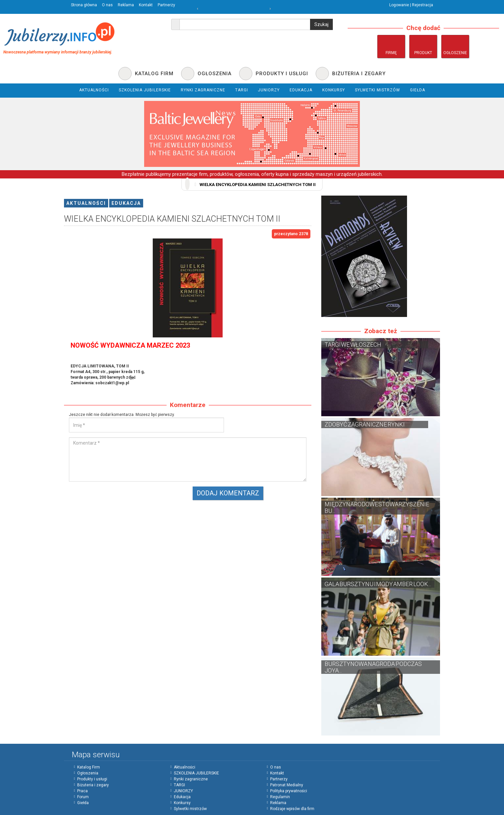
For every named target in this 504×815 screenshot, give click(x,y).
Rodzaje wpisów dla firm (292, 809)
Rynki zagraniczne (191, 779)
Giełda (83, 803)
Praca (82, 791)
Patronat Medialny (287, 785)
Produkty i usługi (92, 779)
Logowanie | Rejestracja (411, 5)
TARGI (179, 785)
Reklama (126, 5)
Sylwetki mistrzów (190, 809)
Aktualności (86, 203)
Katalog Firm (89, 767)
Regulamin (280, 797)
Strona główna (84, 5)
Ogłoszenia (88, 773)
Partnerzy (166, 5)
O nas (107, 5)
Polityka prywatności (289, 791)
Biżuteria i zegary (93, 785)
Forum (83, 797)
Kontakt (146, 5)
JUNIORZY (183, 791)
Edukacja (126, 203)
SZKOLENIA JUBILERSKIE (196, 773)
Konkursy (182, 803)
